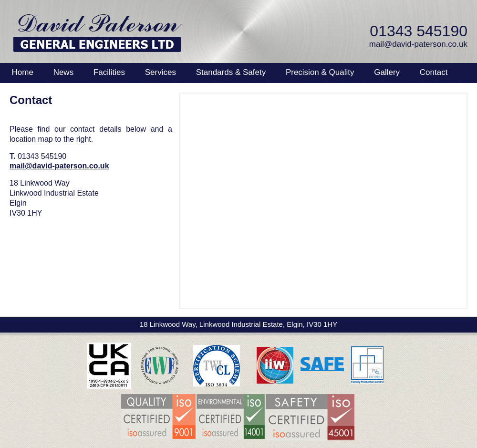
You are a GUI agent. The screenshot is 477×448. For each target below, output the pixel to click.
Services (161, 72)
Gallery (387, 72)
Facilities (109, 72)
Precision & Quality (320, 72)
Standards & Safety (231, 72)
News (64, 72)
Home (23, 72)
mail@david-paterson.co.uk (418, 44)
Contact (434, 72)
